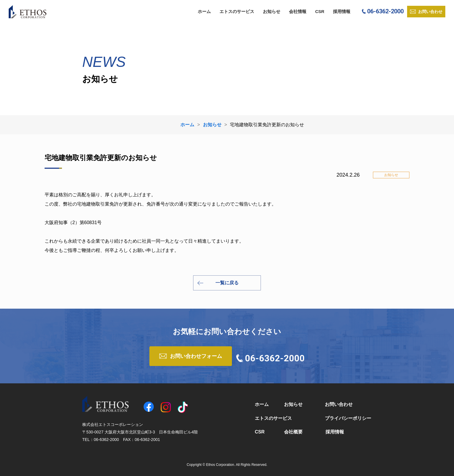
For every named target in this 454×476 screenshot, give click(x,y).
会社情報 (298, 11)
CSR (320, 11)
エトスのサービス (237, 11)
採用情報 (342, 11)
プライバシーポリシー (348, 418)
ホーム (204, 11)
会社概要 (293, 432)
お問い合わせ (339, 404)
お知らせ (272, 11)
